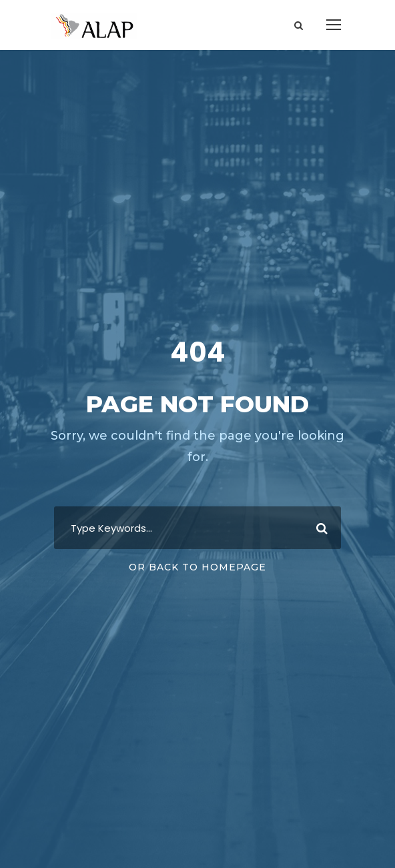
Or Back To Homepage (197, 567)
